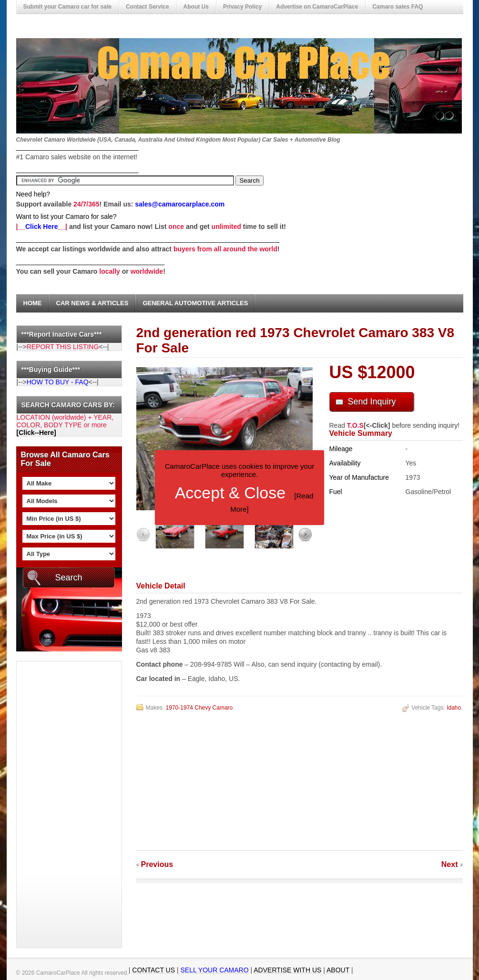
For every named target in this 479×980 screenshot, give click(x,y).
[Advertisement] (55, 805)
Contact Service (148, 7)
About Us (196, 7)
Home (33, 303)
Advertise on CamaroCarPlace (317, 7)
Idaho (454, 708)
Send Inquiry (372, 402)
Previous (157, 864)
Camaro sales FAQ (397, 7)
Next (450, 864)
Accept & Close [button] (230, 493)
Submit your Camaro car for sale (67, 7)
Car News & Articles (92, 303)
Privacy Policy (242, 7)
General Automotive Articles (195, 303)
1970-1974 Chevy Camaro (199, 708)
